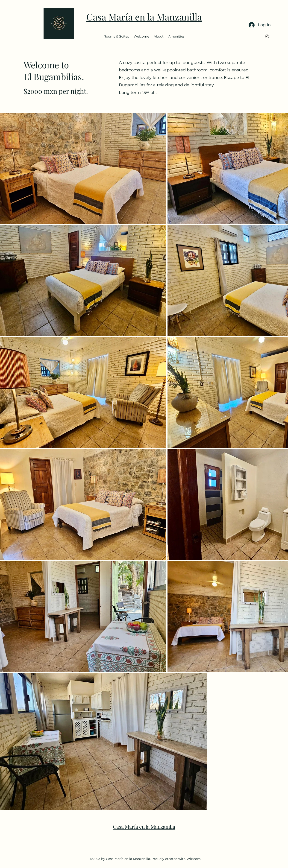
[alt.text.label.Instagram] (267, 36)
